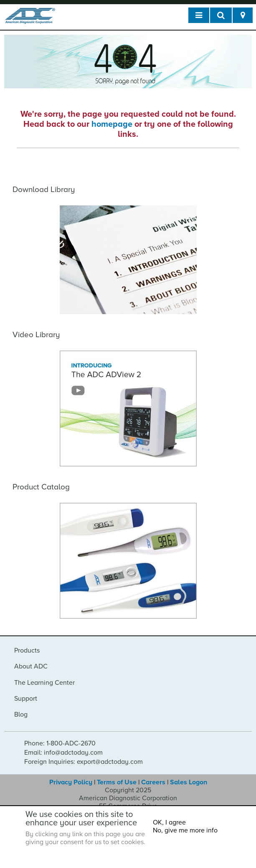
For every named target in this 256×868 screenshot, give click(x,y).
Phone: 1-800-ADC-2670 (60, 743)
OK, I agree (169, 822)
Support (26, 699)
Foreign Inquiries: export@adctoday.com (84, 762)
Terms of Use (117, 782)
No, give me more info (185, 830)
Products (27, 650)
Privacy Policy (71, 782)
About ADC (31, 666)
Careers (153, 782)
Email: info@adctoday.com (63, 753)
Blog (21, 714)
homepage (112, 124)
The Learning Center (44, 683)
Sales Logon (189, 782)
